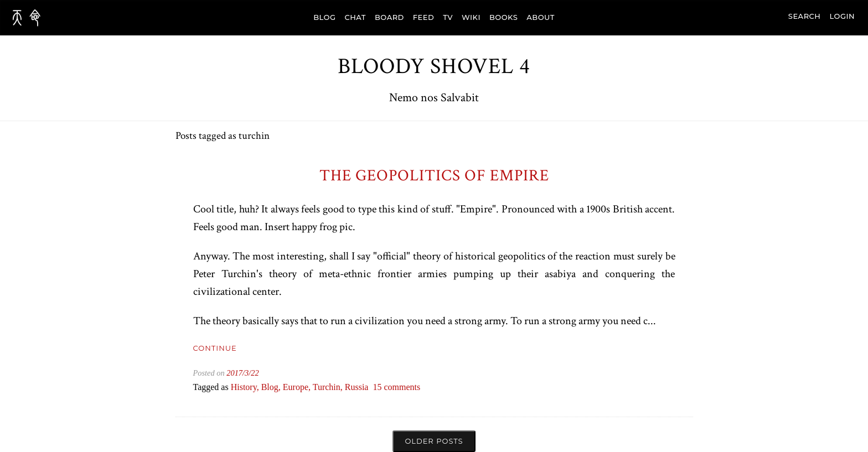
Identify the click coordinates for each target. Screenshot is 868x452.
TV (448, 17)
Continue (215, 348)
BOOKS (503, 17)
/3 (246, 373)
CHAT (355, 17)
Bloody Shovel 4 (434, 66)
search (805, 16)
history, (246, 387)
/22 (254, 373)
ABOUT (541, 17)
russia (357, 387)
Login (842, 16)
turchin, (329, 387)
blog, (272, 387)
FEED (423, 17)
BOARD (389, 17)
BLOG (324, 17)
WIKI (471, 17)
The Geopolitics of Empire (434, 176)
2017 (234, 373)
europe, (298, 387)
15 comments (396, 387)
